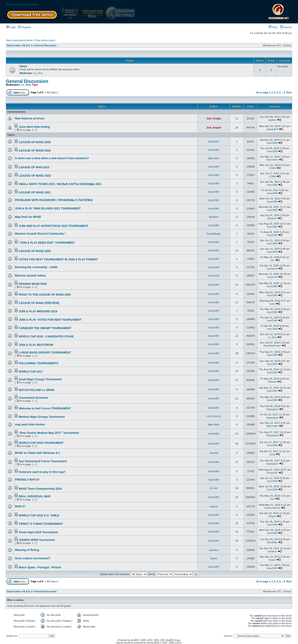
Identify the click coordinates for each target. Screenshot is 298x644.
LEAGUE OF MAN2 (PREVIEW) (39, 303)
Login (11, 27)
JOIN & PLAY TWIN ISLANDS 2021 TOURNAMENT (48, 209)
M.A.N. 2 (28, 46)
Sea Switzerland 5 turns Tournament (43, 461)
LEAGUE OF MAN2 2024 (35, 151)
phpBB (134, 640)
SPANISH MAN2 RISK (33, 284)
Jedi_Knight (214, 118)
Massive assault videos (30, 276)
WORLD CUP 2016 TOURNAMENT (41, 443)
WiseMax (272, 542)
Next (289, 93)
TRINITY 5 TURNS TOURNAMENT (41, 524)
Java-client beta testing (34, 127)
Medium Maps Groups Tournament (42, 417)
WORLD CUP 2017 (31, 372)
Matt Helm (214, 158)
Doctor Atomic (272, 508)
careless (214, 550)
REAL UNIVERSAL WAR (35, 496)
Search (286, 27)
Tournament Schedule (33, 398)
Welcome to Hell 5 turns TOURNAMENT (45, 408)
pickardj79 (272, 129)
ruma (272, 304)
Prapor (272, 516)
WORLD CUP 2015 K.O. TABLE (39, 516)
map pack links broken (30, 425)
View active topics (45, 40)
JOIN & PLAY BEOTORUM (36, 345)
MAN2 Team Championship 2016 (40, 489)
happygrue (272, 409)
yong (272, 454)
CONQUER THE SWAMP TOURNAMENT (45, 328)
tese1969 (214, 142)
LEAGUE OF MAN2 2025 (35, 142)
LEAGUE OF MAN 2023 (34, 167)
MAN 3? (20, 506)
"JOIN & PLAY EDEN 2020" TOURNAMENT (47, 243)
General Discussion (46, 46)
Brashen (214, 217)
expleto (272, 120)
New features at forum (30, 118)
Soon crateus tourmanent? (33, 558)
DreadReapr (214, 234)
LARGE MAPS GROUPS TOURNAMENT (45, 353)
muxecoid (214, 267)
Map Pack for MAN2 (28, 217)
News (23, 66)
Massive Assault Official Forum (22, 5)
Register (25, 27)
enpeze (214, 506)
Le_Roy (38, 73)
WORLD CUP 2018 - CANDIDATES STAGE (46, 337)
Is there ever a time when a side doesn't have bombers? (52, 158)
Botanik (272, 382)
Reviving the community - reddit (36, 267)
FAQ (273, 27)
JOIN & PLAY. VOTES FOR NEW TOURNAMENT (50, 320)
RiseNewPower (272, 346)
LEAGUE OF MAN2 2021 (35, 192)
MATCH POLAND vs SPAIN (37, 390)
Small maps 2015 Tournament (39, 532)
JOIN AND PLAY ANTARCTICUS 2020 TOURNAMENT (54, 226)
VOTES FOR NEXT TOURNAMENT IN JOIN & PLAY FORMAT (58, 260)
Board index (14, 46)
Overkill (214, 453)
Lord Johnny (214, 416)
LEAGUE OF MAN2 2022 (35, 176)
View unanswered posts (19, 40)
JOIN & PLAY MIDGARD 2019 (38, 311)
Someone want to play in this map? (42, 472)
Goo (272, 499)
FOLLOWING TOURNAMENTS (39, 363)
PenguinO (272, 473)
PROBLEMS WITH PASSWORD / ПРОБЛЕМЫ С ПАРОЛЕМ (54, 200)
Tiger (35, 85)
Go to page (262, 93)
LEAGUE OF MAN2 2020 (35, 251)
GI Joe (214, 488)
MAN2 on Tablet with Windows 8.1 (37, 453)
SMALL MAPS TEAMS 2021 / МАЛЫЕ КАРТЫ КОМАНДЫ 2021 (60, 184)
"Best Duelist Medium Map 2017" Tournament (49, 433)
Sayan (214, 558)
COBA (272, 168)
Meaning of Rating (27, 550)
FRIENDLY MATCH (27, 480)
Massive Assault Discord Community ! (40, 234)
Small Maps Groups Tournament (40, 379)
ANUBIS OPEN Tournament (37, 540)
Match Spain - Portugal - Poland (40, 567)
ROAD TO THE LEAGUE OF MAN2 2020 (45, 295)
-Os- (272, 260)
